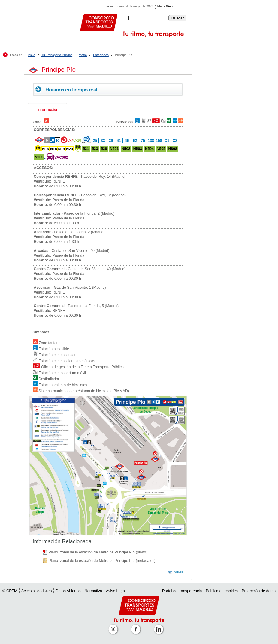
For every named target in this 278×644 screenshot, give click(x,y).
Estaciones (101, 55)
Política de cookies (222, 591)
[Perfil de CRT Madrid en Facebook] (137, 626)
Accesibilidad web (37, 591)
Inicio (109, 6)
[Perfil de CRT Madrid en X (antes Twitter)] (114, 626)
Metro (83, 55)
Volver (179, 572)
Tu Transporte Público (57, 55)
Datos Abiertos (68, 591)
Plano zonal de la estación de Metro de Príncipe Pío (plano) (98, 552)
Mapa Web (165, 6)
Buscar (178, 18)
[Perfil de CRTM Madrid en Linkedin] (160, 626)
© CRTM (10, 591)
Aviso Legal (116, 591)
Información (48, 109)
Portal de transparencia (182, 591)
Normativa (93, 591)
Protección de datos (259, 591)
